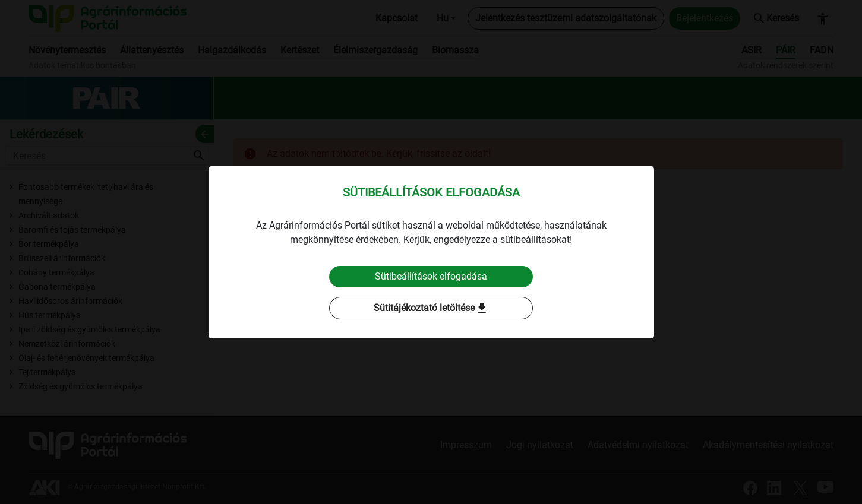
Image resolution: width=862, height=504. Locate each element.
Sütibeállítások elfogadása (431, 276)
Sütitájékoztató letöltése (431, 308)
